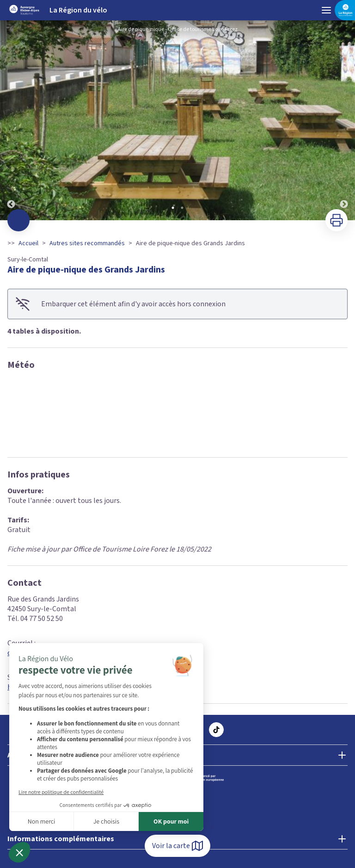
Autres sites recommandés (87, 243)
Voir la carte (177, 846)
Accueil (28, 243)
